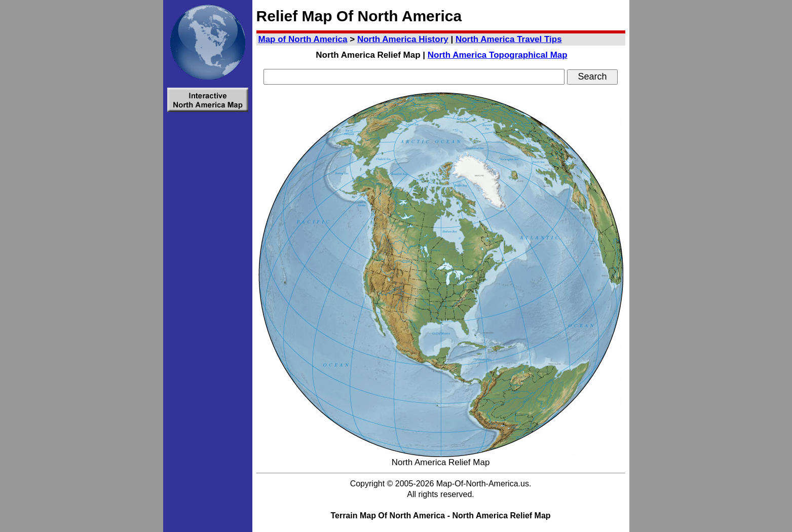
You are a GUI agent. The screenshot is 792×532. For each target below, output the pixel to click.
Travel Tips (509, 39)
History (403, 39)
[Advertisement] (208, 268)
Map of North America (303, 39)
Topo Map (498, 55)
